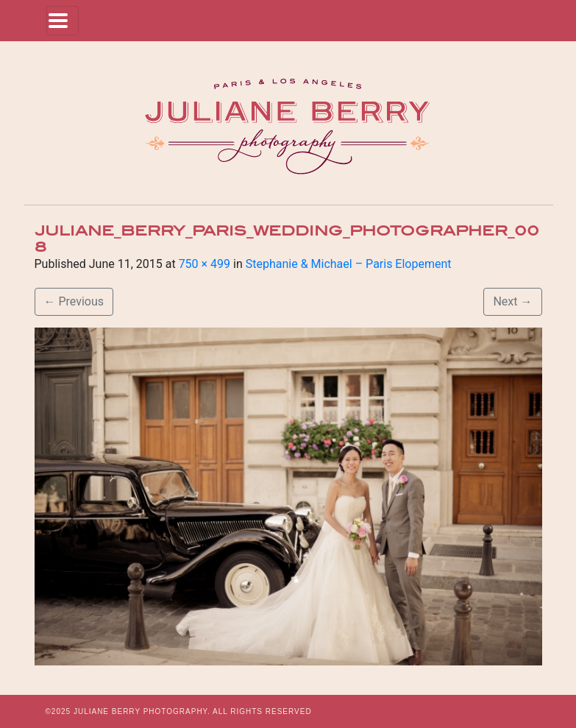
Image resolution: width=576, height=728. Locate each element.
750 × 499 (205, 264)
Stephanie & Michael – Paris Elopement (349, 264)
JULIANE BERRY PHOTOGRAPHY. (142, 711)
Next (512, 301)
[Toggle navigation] (63, 21)
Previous (74, 301)
